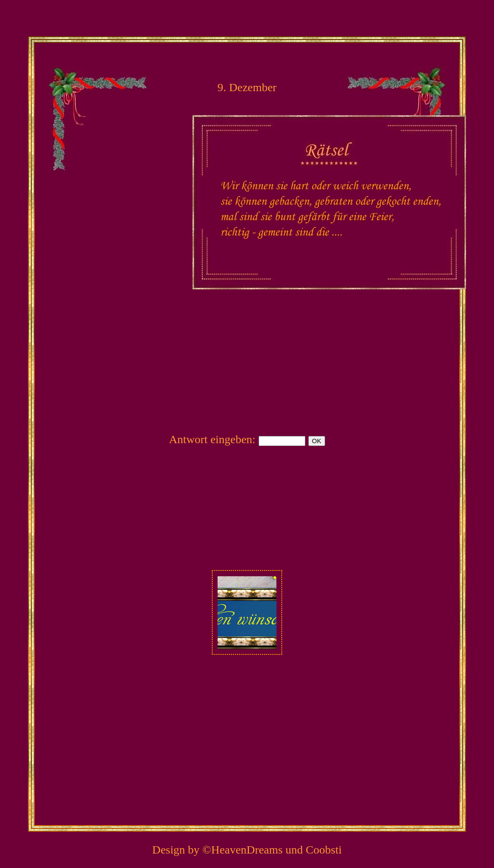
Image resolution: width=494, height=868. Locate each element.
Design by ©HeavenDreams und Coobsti (247, 850)
